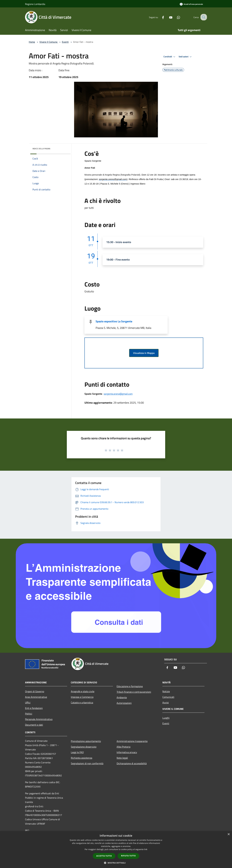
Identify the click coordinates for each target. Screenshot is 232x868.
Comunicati (168, 697)
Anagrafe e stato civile (83, 691)
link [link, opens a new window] (146, 849)
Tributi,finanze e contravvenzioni (134, 692)
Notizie (166, 691)
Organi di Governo (35, 691)
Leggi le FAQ (77, 752)
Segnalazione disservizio (84, 747)
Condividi (170, 57)
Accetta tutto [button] (104, 856)
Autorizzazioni (124, 703)
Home (32, 42)
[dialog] (116, 850)
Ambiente (122, 697)
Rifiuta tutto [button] (128, 856)
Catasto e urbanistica (82, 702)
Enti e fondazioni (34, 708)
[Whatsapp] (176, 17)
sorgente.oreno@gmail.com (118, 394)
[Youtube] (168, 17)
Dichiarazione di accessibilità (132, 763)
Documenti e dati (34, 725)
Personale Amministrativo (39, 719)
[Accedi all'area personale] (191, 4)
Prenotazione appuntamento (86, 741)
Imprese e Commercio (82, 697)
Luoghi (166, 718)
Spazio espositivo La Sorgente (114, 321)
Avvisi (166, 702)
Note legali (122, 758)
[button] (116, 863)
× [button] (229, 834)
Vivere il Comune (49, 42)
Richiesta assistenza (82, 758)
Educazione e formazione (130, 686)
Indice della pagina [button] (41, 149)
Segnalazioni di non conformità (87, 763)
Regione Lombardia (35, 4)
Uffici (28, 702)
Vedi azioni (186, 57)
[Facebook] (160, 17)
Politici (29, 714)
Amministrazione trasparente (132, 741)
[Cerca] (203, 17)
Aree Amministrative (36, 697)
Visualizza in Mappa (144, 353)
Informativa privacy (127, 752)
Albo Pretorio (124, 747)
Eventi (65, 42)
